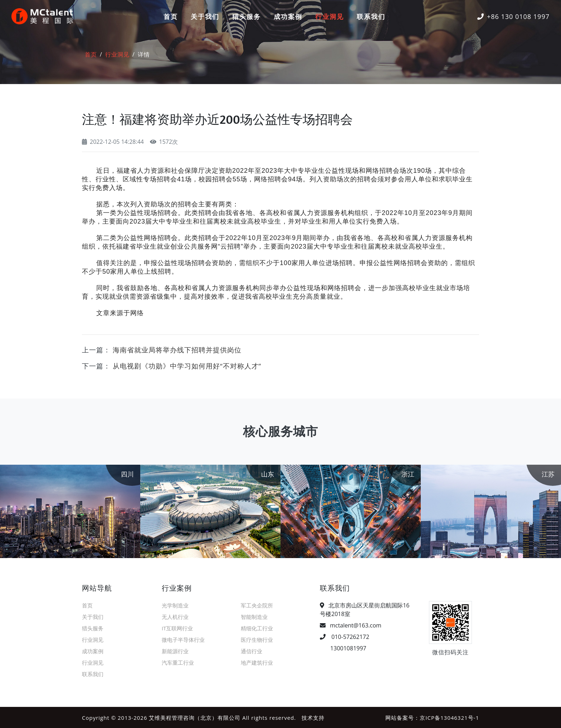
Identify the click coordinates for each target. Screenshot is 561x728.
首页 (171, 16)
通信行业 (252, 651)
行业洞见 (330, 16)
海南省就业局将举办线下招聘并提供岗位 (177, 350)
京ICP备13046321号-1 (449, 717)
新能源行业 (175, 651)
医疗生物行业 (257, 639)
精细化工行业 (257, 628)
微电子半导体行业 (183, 639)
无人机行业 (175, 616)
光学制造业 (175, 605)
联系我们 (371, 16)
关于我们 (205, 16)
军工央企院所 (257, 605)
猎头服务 (247, 16)
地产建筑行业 (257, 662)
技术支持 (313, 717)
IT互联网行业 (177, 628)
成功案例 (288, 16)
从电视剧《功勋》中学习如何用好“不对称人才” (187, 365)
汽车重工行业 (178, 662)
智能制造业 (254, 616)
